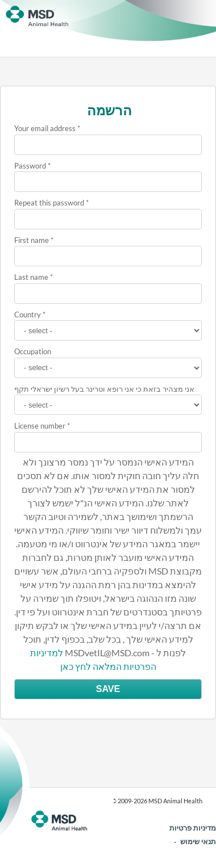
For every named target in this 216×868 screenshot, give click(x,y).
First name (32, 240)
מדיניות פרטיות (193, 828)
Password (30, 166)
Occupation (33, 351)
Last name (31, 277)
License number (40, 426)
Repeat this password (49, 203)
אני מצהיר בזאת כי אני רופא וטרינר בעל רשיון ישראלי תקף (104, 389)
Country (28, 315)
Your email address (45, 128)
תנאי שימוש (198, 841)
